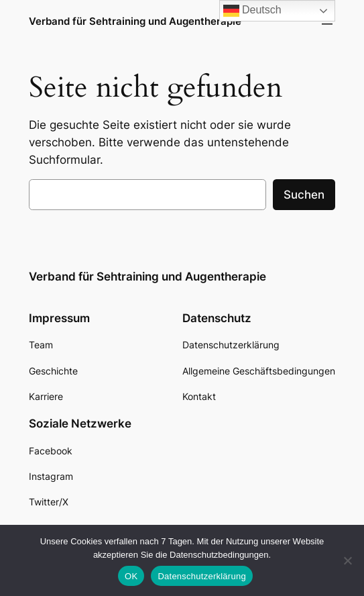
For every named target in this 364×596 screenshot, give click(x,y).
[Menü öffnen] (327, 21)
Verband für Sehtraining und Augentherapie (135, 21)
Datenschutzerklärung (201, 576)
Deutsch (252, 11)
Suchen (304, 195)
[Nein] (347, 560)
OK (131, 576)
